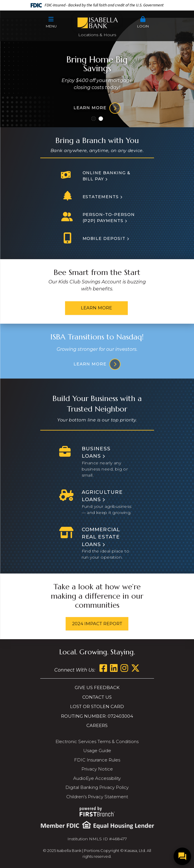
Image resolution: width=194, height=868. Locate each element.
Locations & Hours (97, 35)
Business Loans (96, 452)
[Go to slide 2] (101, 119)
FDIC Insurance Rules (97, 760)
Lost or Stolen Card (97, 706)
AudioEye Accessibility (97, 778)
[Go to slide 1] (93, 119)
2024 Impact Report (97, 624)
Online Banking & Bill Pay (107, 176)
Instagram (124, 668)
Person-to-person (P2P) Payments (109, 218)
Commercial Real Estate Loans (101, 537)
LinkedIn (114, 668)
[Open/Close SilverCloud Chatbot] (182, 856)
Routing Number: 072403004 (97, 716)
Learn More (96, 308)
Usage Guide (97, 751)
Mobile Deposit (104, 238)
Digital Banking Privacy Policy (97, 787)
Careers (97, 725)
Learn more (90, 108)
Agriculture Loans (102, 496)
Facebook (103, 668)
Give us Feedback (97, 687)
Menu (51, 22)
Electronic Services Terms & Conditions (97, 741)
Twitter (135, 668)
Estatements (101, 197)
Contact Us (97, 697)
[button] (51, 23)
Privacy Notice (97, 769)
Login (143, 22)
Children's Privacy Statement (97, 797)
